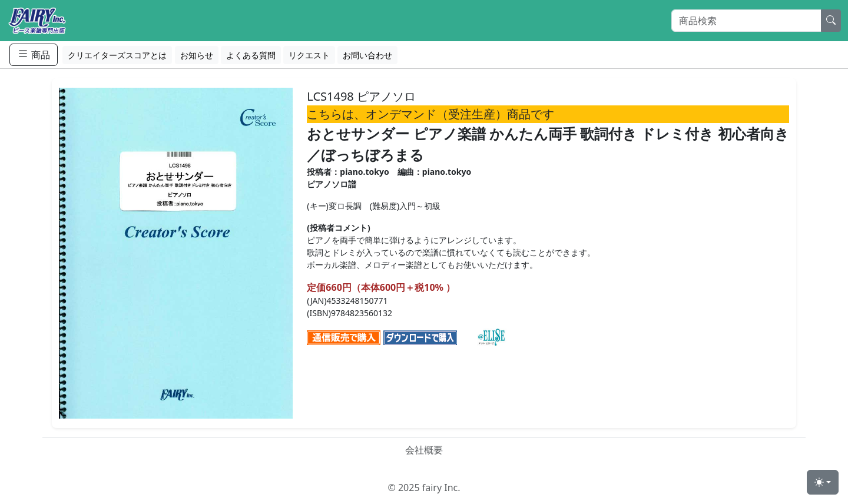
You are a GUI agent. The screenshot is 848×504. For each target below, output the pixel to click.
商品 (34, 54)
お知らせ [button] (197, 55)
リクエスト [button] (309, 55)
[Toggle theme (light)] (823, 482)
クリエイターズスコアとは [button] (117, 55)
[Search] (746, 21)
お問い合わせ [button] (367, 55)
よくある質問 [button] (251, 55)
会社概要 (424, 450)
